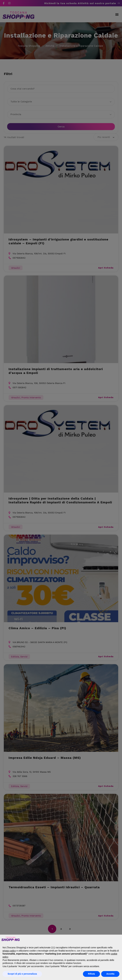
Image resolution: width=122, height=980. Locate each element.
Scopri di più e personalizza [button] (22, 974)
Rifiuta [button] (91, 974)
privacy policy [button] (9, 951)
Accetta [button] (110, 974)
